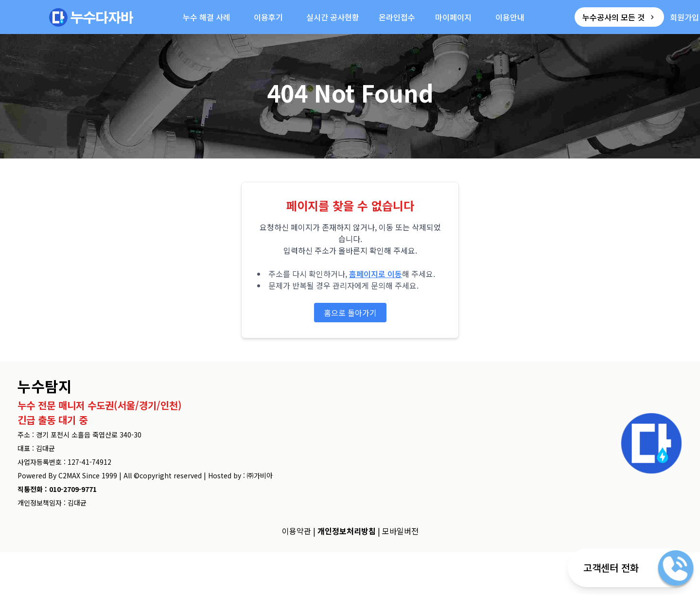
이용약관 (297, 531)
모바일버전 (400, 531)
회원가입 (684, 17)
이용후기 (268, 17)
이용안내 (510, 17)
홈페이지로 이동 (376, 274)
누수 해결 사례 (207, 17)
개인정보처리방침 (347, 531)
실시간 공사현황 (333, 17)
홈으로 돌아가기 (350, 313)
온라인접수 (397, 17)
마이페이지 (453, 17)
